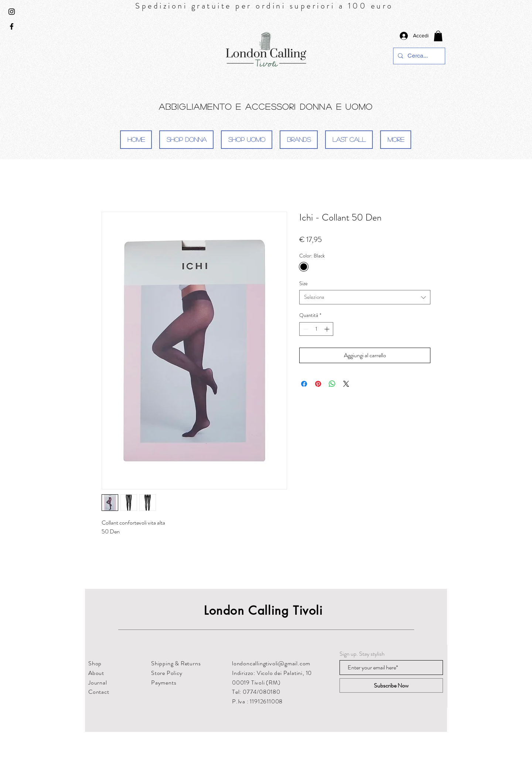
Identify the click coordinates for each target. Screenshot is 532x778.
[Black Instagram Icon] (12, 12)
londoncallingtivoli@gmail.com (271, 663)
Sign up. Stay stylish (362, 654)
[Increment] (328, 329)
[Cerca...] (418, 56)
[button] (438, 36)
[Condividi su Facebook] (304, 384)
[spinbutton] (316, 329)
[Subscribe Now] (391, 685)
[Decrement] (305, 329)
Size (303, 283)
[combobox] (365, 297)
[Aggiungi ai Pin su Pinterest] (318, 384)
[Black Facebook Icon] (12, 26)
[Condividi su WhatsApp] (332, 384)
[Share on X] (346, 384)
